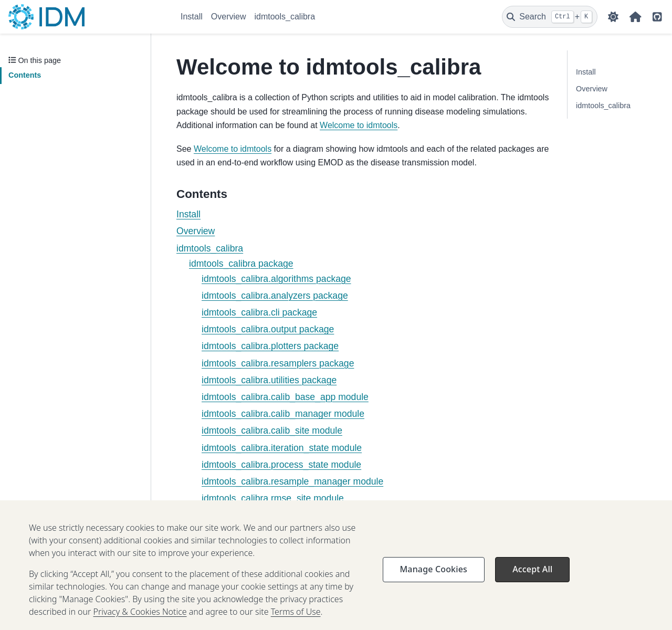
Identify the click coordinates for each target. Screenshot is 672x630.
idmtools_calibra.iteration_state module (282, 448)
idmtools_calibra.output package (268, 329)
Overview (229, 17)
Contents (25, 75)
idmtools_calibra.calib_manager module (283, 414)
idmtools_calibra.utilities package (269, 380)
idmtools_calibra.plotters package (270, 346)
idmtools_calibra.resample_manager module (292, 481)
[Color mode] (613, 17)
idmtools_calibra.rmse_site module (273, 498)
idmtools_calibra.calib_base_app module (285, 397)
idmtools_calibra (285, 17)
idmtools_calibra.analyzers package (275, 296)
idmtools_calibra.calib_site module (272, 430)
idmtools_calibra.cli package (259, 312)
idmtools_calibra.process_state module (281, 465)
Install (192, 17)
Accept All (532, 576)
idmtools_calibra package (241, 264)
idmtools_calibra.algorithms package (276, 279)
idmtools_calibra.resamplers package (278, 363)
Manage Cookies (434, 576)
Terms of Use (296, 619)
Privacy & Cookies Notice (140, 619)
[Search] (550, 17)
